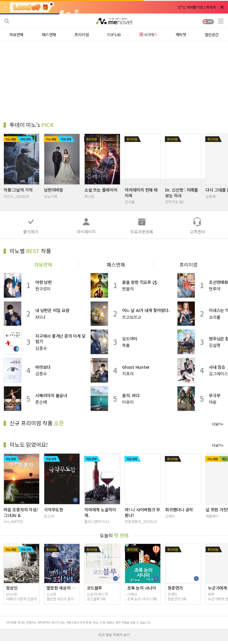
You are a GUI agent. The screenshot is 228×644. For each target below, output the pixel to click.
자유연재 (43, 264)
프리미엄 (189, 264)
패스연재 (116, 264)
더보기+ (218, 424)
